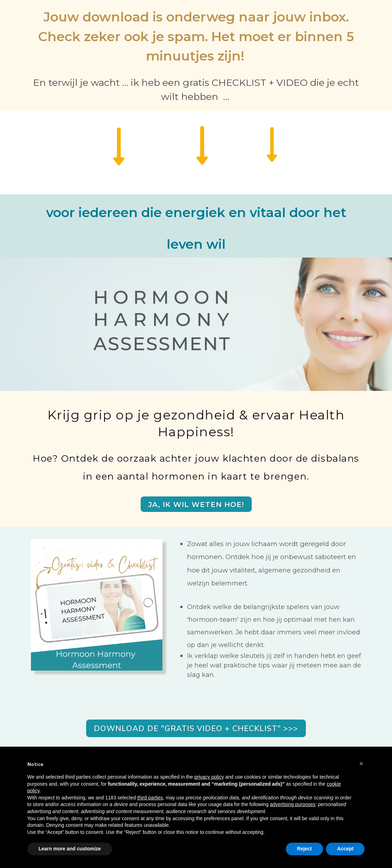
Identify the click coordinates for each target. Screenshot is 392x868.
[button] (361, 764)
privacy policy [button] (209, 777)
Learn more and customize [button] (70, 849)
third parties (150, 798)
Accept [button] (345, 849)
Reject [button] (304, 849)
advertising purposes (293, 804)
